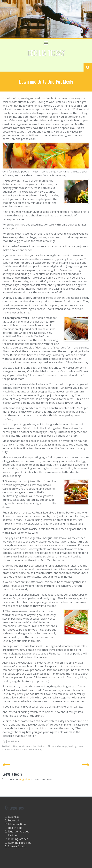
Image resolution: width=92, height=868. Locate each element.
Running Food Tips (20, 843)
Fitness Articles (17, 824)
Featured (13, 820)
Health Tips (11, 746)
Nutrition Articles (27, 746)
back (54, 746)
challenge (62, 746)
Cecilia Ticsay (46, 53)
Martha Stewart (19, 749)
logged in (24, 779)
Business (14, 817)
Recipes (41, 746)
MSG (32, 749)
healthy (72, 746)
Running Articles (18, 839)
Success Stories (17, 846)
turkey (39, 749)
